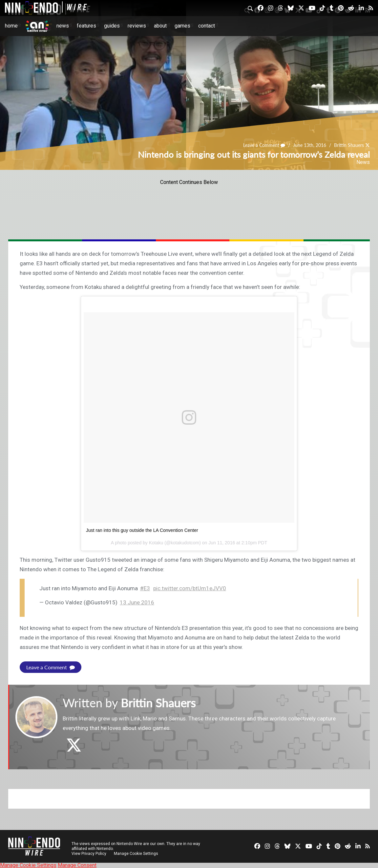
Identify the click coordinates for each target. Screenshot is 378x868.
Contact (207, 26)
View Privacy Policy (89, 853)
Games (182, 26)
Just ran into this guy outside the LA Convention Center (142, 530)
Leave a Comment (264, 145)
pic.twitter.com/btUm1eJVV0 (190, 588)
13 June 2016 (137, 602)
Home (11, 26)
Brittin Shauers (349, 145)
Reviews (137, 26)
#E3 (145, 588)
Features (86, 26)
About (160, 26)
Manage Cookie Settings (136, 853)
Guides (112, 26)
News (63, 26)
